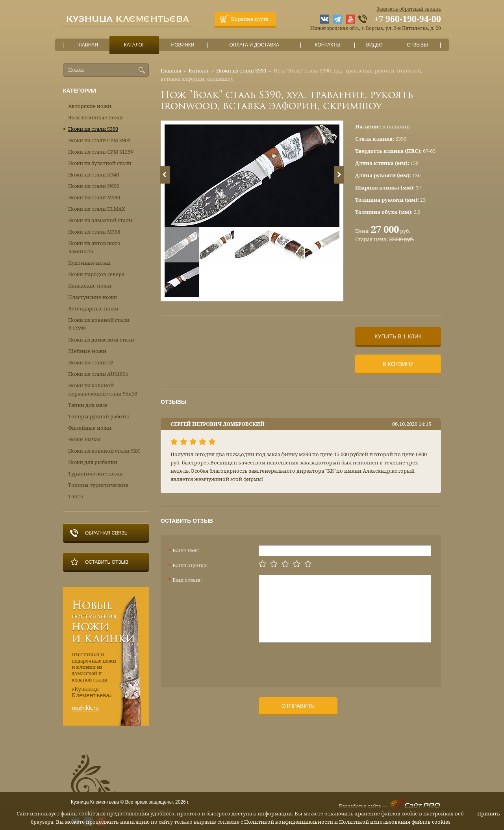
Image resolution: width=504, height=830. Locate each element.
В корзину (398, 364)
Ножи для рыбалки (93, 462)
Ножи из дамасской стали (101, 340)
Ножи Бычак (84, 439)
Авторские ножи (90, 106)
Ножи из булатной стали (100, 163)
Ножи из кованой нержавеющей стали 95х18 (103, 390)
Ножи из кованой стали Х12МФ (99, 324)
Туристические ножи (95, 474)
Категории (80, 91)
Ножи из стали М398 (94, 232)
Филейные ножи (90, 428)
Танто (76, 497)
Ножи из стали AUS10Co (98, 374)
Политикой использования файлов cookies (395, 822)
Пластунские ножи (93, 297)
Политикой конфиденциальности (289, 822)
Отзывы (418, 45)
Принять (489, 814)
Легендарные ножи (93, 309)
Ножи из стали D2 (91, 363)
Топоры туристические (98, 485)
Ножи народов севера (96, 274)
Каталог (134, 45)
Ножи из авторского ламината (94, 247)
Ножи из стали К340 (94, 175)
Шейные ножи (87, 351)
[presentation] (319, 662)
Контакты (327, 45)
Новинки (183, 45)
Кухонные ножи (89, 263)
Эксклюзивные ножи (95, 118)
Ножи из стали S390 (241, 71)
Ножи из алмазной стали (100, 220)
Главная (87, 45)
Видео (374, 45)
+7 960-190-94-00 (408, 19)
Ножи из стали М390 (94, 198)
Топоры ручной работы (99, 417)
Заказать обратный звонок (409, 9)
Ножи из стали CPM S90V (100, 140)
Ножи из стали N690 (94, 186)
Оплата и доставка (254, 45)
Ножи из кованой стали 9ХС (104, 451)
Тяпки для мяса (88, 405)
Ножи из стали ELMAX (97, 209)
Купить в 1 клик (398, 336)
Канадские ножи (90, 286)
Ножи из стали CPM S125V (101, 152)
